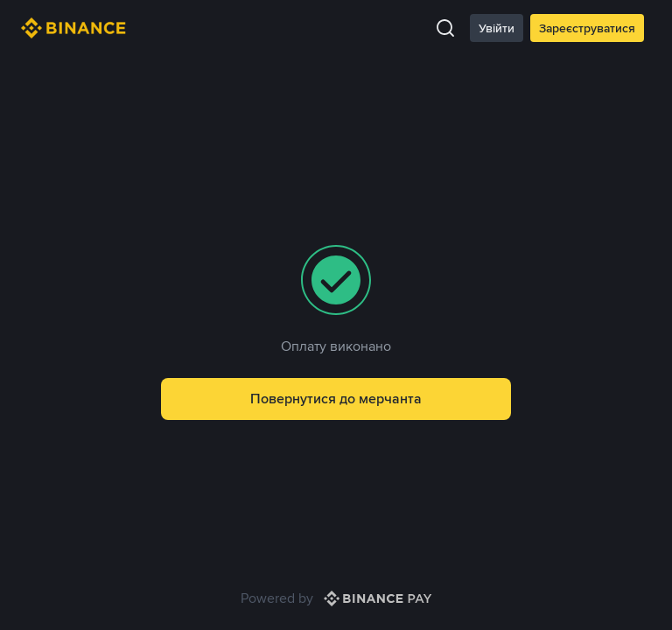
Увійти (497, 28)
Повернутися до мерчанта (336, 399)
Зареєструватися (587, 28)
